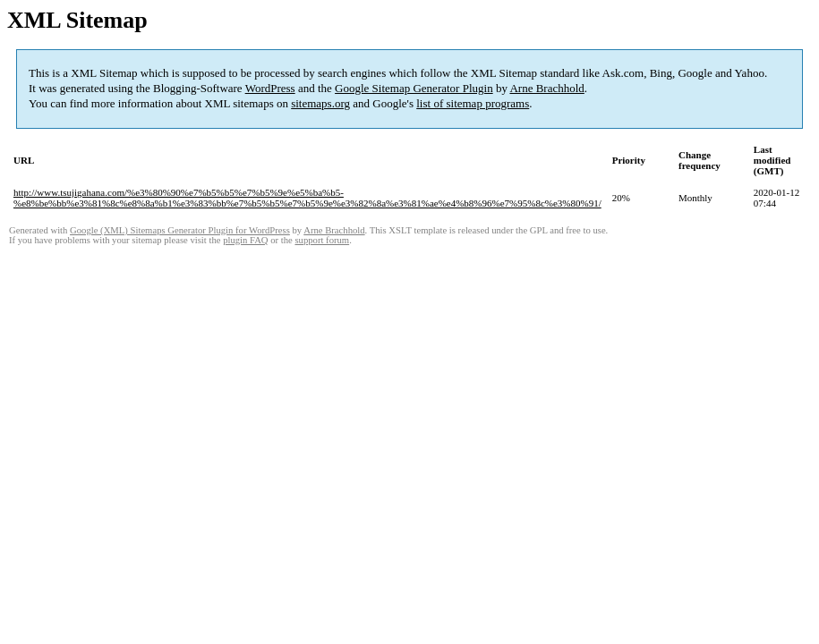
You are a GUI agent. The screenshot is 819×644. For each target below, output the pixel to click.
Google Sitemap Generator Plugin (414, 88)
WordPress (270, 88)
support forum (322, 240)
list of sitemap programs (473, 103)
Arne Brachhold (546, 88)
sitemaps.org (320, 103)
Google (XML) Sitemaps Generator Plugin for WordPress (180, 230)
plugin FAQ (245, 240)
